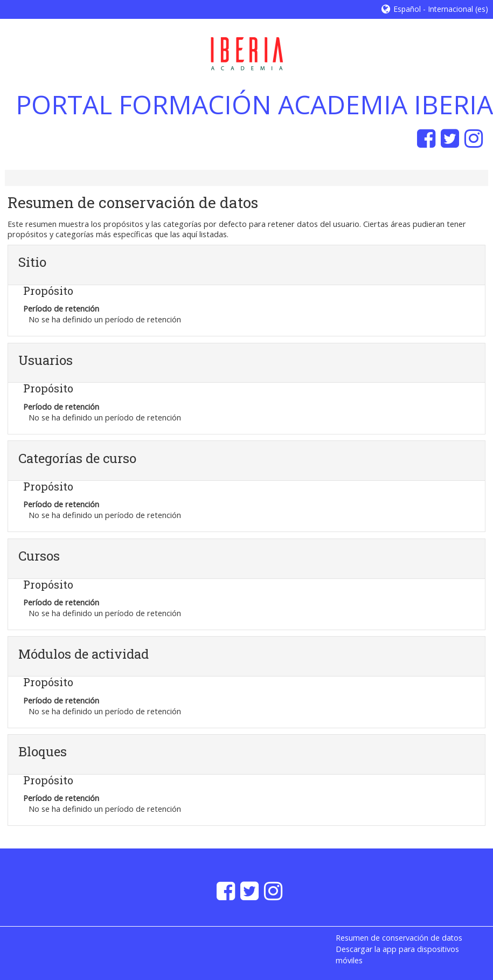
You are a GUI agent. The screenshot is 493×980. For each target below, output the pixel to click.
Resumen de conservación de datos (399, 938)
